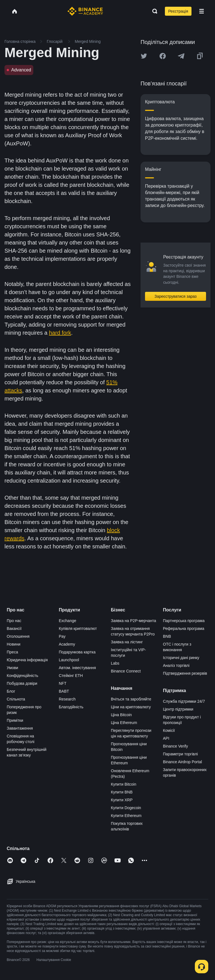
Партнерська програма (184, 621)
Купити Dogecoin (126, 808)
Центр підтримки (178, 709)
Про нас (14, 621)
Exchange (67, 621)
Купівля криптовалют (78, 628)
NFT (63, 683)
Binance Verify (176, 746)
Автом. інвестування (77, 668)
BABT (64, 691)
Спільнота (16, 699)
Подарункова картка (77, 652)
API (166, 738)
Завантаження (20, 728)
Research (67, 699)
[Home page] (85, 11)
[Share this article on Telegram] (181, 56)
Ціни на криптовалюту (131, 707)
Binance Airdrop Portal (182, 762)
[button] (202, 11)
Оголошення (18, 636)
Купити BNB (122, 792)
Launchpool (69, 660)
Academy (67, 644)
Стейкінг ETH (71, 676)
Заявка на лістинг (127, 642)
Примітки (15, 720)
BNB (167, 636)
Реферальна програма (184, 628)
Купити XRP (122, 800)
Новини (14, 644)
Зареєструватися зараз (176, 296)
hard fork (60, 333)
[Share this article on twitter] (144, 56)
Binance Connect (126, 671)
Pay (62, 636)
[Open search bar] (153, 11)
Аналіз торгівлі (176, 665)
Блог (11, 691)
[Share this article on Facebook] (163, 56)
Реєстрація (178, 11)
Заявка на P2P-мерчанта (134, 621)
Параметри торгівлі (180, 754)
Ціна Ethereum (124, 723)
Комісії (169, 730)
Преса (12, 652)
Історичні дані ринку (181, 658)
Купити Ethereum (126, 816)
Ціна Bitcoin (121, 715)
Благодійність (71, 707)
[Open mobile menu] (202, 11)
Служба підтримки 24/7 (184, 701)
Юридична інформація (27, 660)
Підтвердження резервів (185, 673)
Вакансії (14, 628)
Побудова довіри (22, 683)
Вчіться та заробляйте (131, 699)
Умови (12, 668)
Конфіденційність (23, 676)
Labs (115, 663)
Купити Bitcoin (124, 784)
